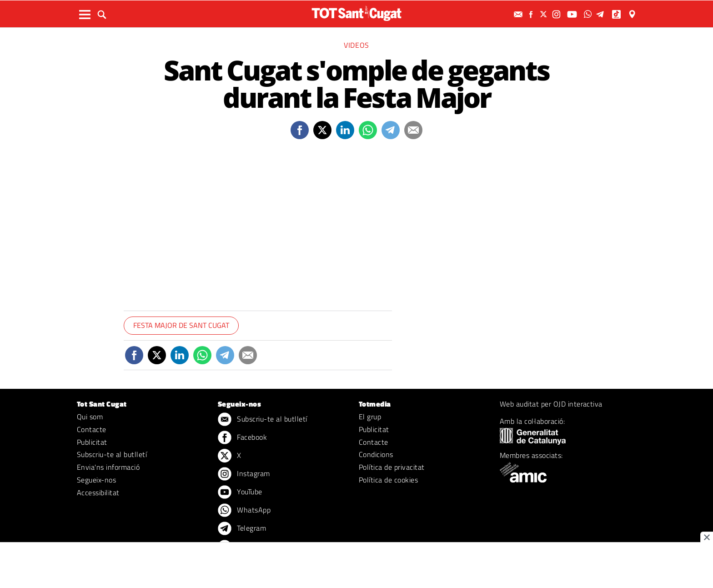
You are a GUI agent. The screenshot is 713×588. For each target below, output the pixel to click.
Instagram (244, 474)
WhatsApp (244, 511)
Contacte (92, 429)
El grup (370, 417)
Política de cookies (388, 480)
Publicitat (92, 442)
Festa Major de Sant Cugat (181, 325)
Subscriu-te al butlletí (112, 454)
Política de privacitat (392, 467)
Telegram (242, 529)
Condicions (376, 454)
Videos (356, 45)
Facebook (242, 438)
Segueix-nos (96, 480)
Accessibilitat (98, 493)
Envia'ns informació (108, 467)
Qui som (90, 417)
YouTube (240, 493)
